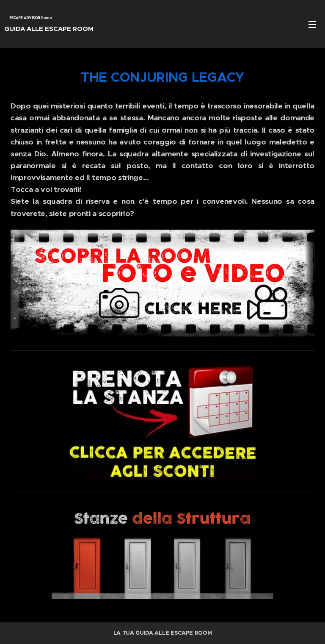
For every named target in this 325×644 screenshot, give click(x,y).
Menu (312, 25)
